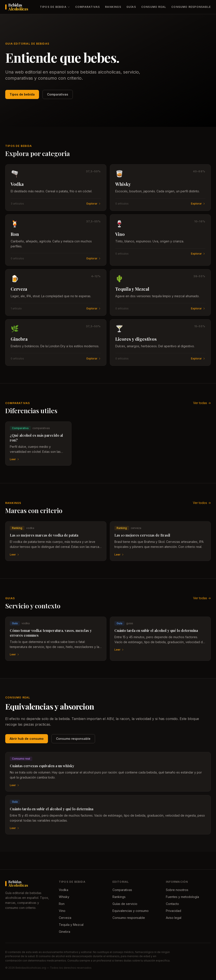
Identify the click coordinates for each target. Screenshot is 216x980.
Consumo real (154, 7)
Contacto (172, 904)
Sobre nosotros (177, 890)
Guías (131, 7)
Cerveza (65, 918)
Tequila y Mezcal (71, 925)
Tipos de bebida (55, 7)
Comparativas (88, 7)
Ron (62, 904)
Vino (62, 911)
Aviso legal (174, 918)
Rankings (113, 7)
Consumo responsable (191, 7)
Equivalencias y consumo (131, 911)
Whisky (64, 897)
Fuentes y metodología (182, 897)
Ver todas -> (202, 403)
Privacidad (173, 911)
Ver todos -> (202, 503)
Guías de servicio (125, 904)
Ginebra (65, 932)
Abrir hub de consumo (27, 739)
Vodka (64, 890)
